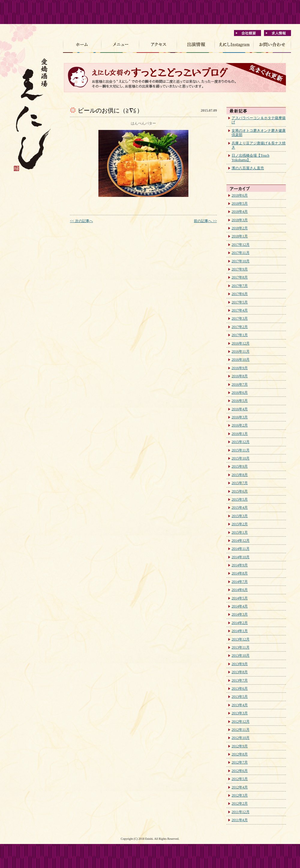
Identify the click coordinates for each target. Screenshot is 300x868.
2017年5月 (240, 302)
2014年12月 (241, 541)
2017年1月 (240, 335)
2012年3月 (240, 795)
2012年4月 (240, 787)
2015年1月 (240, 532)
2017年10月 (241, 261)
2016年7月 (240, 384)
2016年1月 (240, 434)
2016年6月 (240, 393)
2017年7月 (240, 286)
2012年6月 (240, 771)
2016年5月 (240, 401)
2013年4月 (240, 705)
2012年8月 (240, 754)
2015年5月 (240, 499)
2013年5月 (240, 697)
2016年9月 (240, 368)
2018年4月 (240, 212)
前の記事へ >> (205, 221)
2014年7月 (240, 582)
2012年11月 (241, 730)
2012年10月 (241, 738)
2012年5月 (240, 779)
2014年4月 (240, 606)
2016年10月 (241, 360)
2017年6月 (240, 294)
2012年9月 (240, 746)
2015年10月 (241, 458)
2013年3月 (240, 713)
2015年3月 (240, 516)
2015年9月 (240, 466)
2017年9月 (240, 269)
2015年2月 (240, 524)
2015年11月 (241, 450)
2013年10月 (241, 656)
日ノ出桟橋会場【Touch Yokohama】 (250, 158)
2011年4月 (240, 820)
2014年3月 (240, 614)
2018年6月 (240, 195)
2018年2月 (240, 228)
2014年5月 (240, 598)
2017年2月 (240, 327)
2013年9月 (240, 664)
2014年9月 (240, 565)
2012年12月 (241, 722)
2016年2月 (240, 425)
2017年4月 (240, 310)
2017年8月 (240, 277)
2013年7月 (240, 680)
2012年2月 (240, 803)
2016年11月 (241, 351)
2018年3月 (240, 220)
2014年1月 (240, 631)
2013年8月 (240, 672)
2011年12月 (241, 812)
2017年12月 (241, 245)
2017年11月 (241, 253)
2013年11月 (241, 647)
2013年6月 (240, 689)
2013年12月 (241, 639)
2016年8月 (240, 376)
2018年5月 (240, 203)
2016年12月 (241, 343)
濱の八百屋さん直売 (248, 168)
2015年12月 (241, 442)
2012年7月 (240, 762)
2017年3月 (240, 318)
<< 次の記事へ (81, 221)
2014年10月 (241, 557)
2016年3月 (240, 417)
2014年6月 (240, 590)
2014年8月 (240, 573)
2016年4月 (240, 409)
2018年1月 (240, 236)
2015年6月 (240, 491)
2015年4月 (240, 508)
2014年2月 (240, 623)
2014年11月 (241, 549)
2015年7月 (240, 483)
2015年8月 (240, 475)
